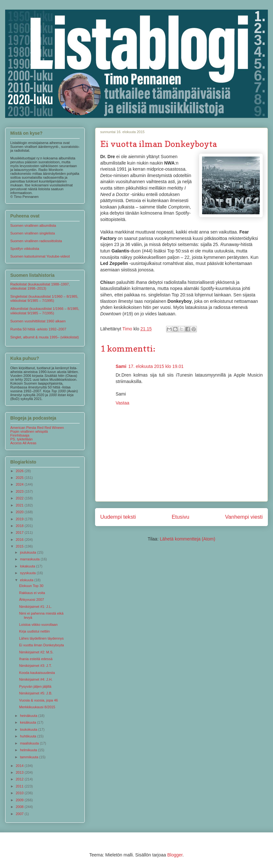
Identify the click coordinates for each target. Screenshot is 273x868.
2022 (20, 498)
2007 (20, 814)
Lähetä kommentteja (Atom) (187, 539)
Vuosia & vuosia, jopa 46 (38, 700)
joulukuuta (28, 552)
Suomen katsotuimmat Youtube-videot (40, 256)
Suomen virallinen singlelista (33, 233)
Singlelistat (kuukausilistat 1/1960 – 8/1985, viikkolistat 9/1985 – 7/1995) (44, 298)
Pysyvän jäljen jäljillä (35, 686)
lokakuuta (28, 566)
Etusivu (180, 517)
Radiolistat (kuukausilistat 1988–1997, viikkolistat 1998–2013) (40, 286)
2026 (20, 471)
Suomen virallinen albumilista (33, 226)
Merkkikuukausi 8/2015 (37, 707)
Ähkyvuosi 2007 (31, 600)
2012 (20, 779)
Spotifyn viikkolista (25, 249)
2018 (20, 526)
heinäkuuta (29, 716)
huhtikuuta (29, 736)
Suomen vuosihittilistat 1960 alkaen (38, 321)
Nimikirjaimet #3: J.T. (35, 666)
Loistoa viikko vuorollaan (38, 625)
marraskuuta (30, 559)
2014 (20, 766)
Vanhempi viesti (244, 517)
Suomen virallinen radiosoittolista (36, 241)
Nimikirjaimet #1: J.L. (35, 607)
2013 (20, 772)
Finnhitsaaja (20, 435)
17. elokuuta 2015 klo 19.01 (156, 366)
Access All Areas (23, 443)
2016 (20, 540)
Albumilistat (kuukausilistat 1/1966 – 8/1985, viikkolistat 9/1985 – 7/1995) (45, 311)
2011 (20, 786)
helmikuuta (29, 750)
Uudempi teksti (118, 517)
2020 (20, 512)
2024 (20, 484)
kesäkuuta (28, 722)
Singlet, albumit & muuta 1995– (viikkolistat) (44, 337)
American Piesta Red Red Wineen (37, 428)
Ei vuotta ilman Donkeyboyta (41, 645)
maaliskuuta (30, 743)
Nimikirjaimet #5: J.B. (35, 693)
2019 (20, 519)
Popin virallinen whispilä (29, 431)
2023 (20, 491)
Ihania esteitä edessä (36, 659)
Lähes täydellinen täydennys (41, 638)
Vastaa (123, 403)
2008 (20, 807)
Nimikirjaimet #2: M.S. (36, 652)
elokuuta (27, 580)
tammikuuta (30, 757)
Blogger (175, 855)
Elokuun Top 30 (31, 586)
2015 (20, 546)
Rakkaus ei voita (32, 593)
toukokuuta (29, 729)
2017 (20, 532)
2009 (20, 800)
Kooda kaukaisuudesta (37, 673)
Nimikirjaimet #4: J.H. (36, 679)
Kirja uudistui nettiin (34, 631)
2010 (20, 793)
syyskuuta (28, 573)
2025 (20, 478)
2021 (20, 505)
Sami (121, 366)
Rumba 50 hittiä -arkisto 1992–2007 (38, 329)
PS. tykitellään (22, 439)
